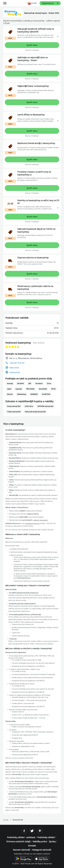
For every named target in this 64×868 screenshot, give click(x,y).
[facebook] (24, 831)
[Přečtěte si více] (58, 36)
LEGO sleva (29, 406)
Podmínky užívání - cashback (21, 837)
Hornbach (39, 383)
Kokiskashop (22, 394)
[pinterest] (40, 831)
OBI (30, 383)
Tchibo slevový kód (14, 412)
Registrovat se (48, 3)
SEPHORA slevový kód (45, 406)
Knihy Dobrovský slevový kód (35, 412)
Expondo (19, 389)
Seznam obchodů (22, 850)
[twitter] (32, 831)
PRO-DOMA (30, 389)
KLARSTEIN (46, 394)
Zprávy (52, 841)
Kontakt (32, 846)
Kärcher (10, 394)
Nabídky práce (40, 841)
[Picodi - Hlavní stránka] (32, 3)
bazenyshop (15, 372)
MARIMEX (34, 394)
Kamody (10, 383)
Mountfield (43, 389)
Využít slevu (32, 45)
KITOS (53, 389)
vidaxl (9, 389)
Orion (49, 383)
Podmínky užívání (46, 837)
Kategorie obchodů (42, 850)
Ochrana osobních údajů (18, 841)
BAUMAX (21, 383)
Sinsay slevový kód (14, 406)
